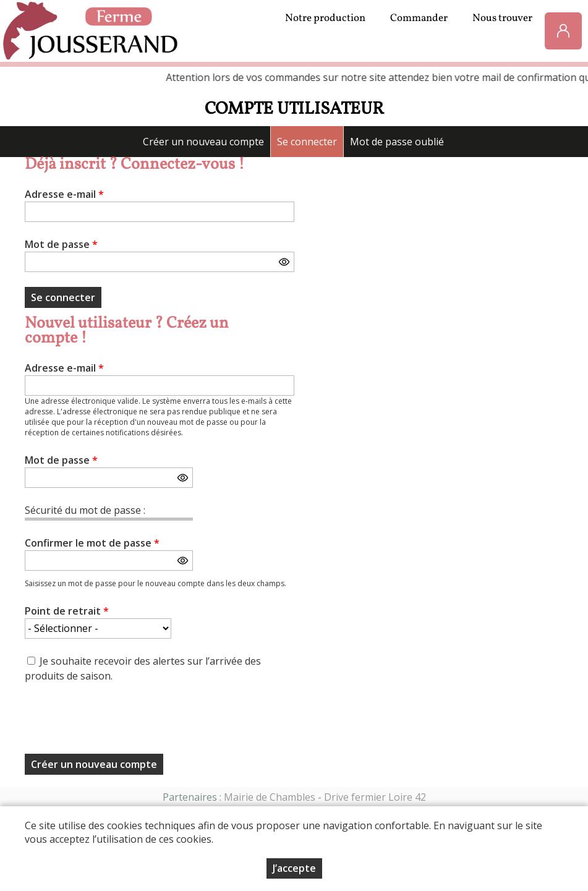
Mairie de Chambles (270, 797)
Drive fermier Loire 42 (375, 797)
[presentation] (119, 722)
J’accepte (294, 868)
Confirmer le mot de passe (92, 543)
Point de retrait (67, 611)
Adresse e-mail (64, 194)
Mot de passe (61, 244)
